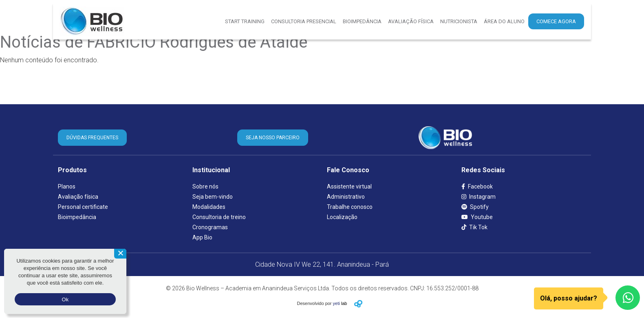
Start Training (245, 21)
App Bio (202, 237)
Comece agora (556, 21)
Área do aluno (504, 21)
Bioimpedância (362, 21)
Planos (67, 186)
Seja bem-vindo (213, 197)
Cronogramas (210, 227)
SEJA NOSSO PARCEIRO (273, 138)
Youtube (477, 217)
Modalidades (209, 207)
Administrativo (346, 197)
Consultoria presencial (304, 21)
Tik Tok (474, 227)
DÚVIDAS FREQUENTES (92, 138)
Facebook (477, 186)
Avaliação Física (411, 21)
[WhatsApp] (628, 298)
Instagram (479, 197)
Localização (342, 217)
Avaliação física (78, 197)
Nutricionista (459, 21)
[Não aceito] (120, 254)
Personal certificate (83, 207)
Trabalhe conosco (350, 207)
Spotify (475, 207)
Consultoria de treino (219, 217)
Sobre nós (205, 186)
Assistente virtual (349, 186)
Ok (65, 299)
